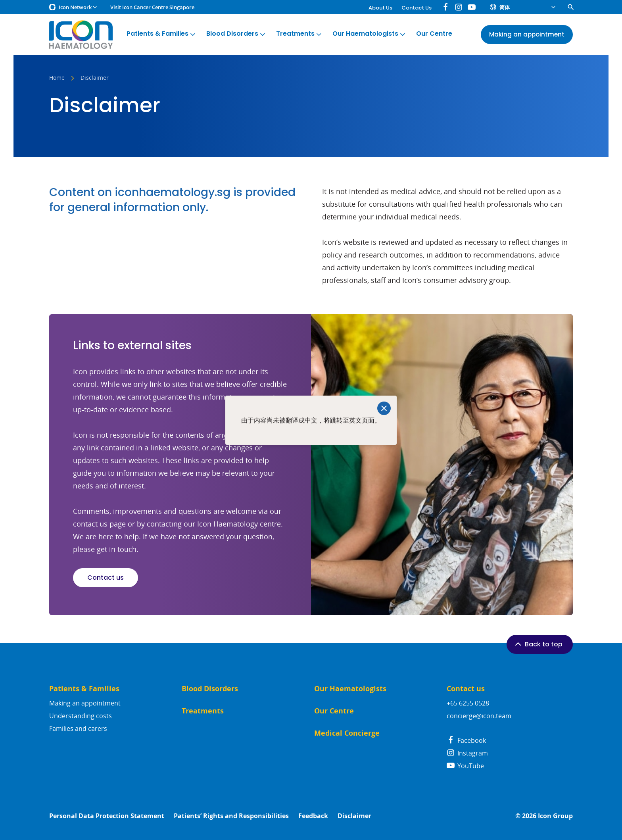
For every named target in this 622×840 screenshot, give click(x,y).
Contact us (106, 578)
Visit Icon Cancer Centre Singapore (152, 7)
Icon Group (555, 816)
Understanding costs (81, 716)
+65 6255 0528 (468, 703)
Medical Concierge (347, 733)
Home (57, 78)
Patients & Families (162, 34)
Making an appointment (85, 703)
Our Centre (434, 34)
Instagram (467, 753)
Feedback (313, 816)
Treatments (299, 34)
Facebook (466, 740)
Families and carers (78, 729)
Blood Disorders (236, 34)
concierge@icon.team (479, 716)
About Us (380, 8)
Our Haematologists (370, 34)
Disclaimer (354, 816)
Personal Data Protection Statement (107, 816)
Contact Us (417, 8)
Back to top (538, 644)
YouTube (465, 766)
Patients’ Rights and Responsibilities (231, 816)
